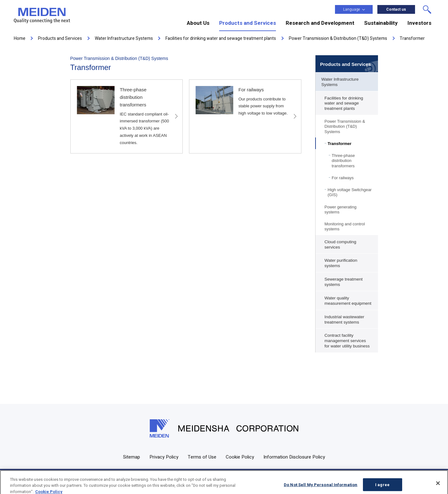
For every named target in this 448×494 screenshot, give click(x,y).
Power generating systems (341, 209)
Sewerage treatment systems (344, 282)
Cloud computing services (340, 244)
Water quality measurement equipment (348, 301)
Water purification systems (341, 263)
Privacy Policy (164, 457)
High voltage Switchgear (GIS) (350, 192)
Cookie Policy (240, 457)
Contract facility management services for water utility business (347, 341)
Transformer (340, 144)
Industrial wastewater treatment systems (345, 319)
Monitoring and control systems (345, 226)
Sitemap (132, 457)
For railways (343, 178)
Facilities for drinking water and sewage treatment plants (344, 103)
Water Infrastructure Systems (340, 82)
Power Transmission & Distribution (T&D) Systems (345, 126)
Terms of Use (202, 457)
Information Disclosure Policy (294, 457)
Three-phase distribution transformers (343, 161)
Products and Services (346, 64)
